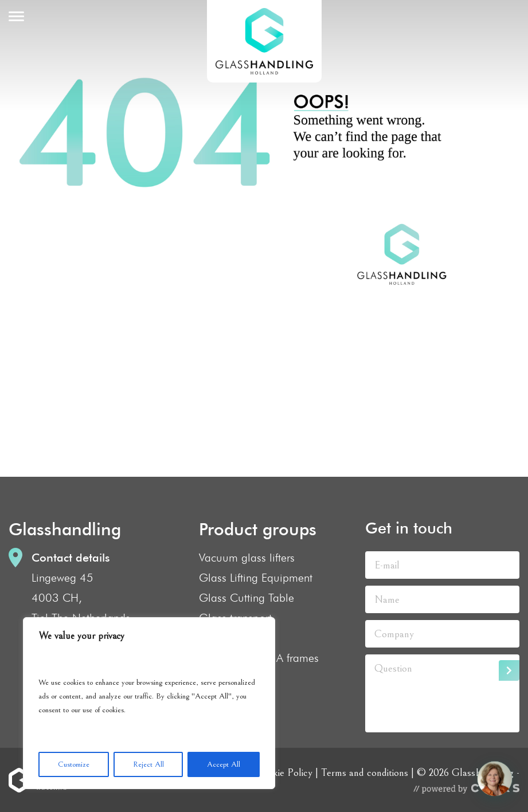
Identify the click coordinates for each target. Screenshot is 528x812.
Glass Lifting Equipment (256, 578)
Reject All (148, 764)
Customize (74, 764)
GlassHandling (264, 41)
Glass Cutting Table (247, 598)
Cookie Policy (284, 772)
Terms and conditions (365, 772)
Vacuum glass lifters (247, 558)
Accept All (224, 764)
